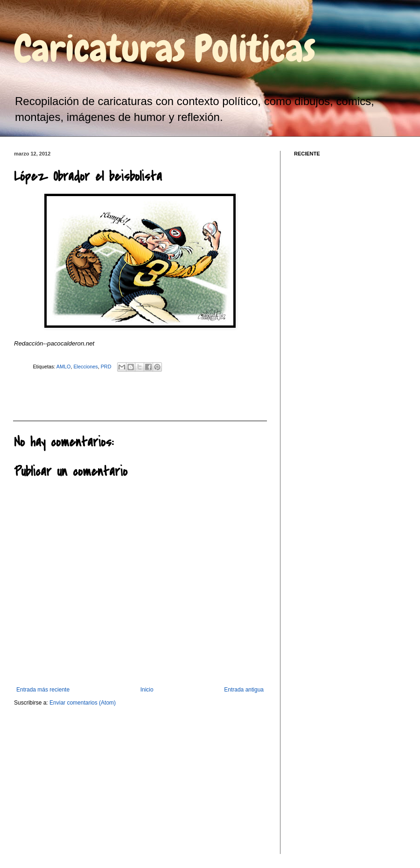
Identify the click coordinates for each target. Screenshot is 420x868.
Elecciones (85, 367)
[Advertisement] (64, 395)
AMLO (64, 367)
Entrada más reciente (43, 690)
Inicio (147, 690)
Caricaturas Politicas (165, 49)
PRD (106, 367)
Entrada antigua (244, 690)
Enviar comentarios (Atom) (83, 703)
